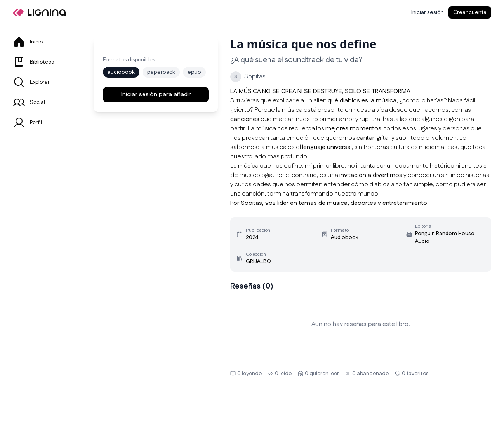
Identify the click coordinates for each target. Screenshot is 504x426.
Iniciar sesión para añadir (156, 94)
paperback (161, 72)
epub (194, 72)
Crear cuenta (470, 12)
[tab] (44, 42)
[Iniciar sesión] (428, 12)
